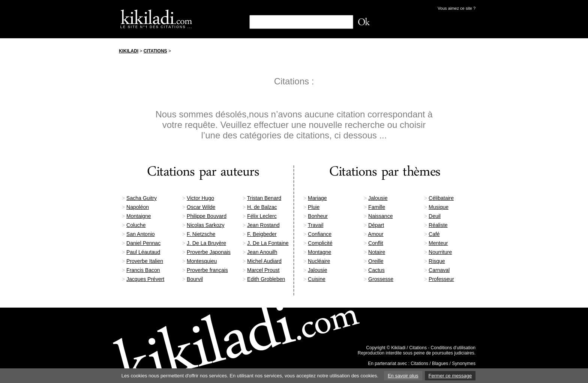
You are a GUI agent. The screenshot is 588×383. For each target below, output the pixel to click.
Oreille (376, 261)
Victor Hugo (200, 198)
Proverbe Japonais (209, 252)
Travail (316, 225)
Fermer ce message (450, 376)
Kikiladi (129, 51)
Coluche (136, 225)
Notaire (377, 252)
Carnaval (439, 270)
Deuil (435, 216)
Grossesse (381, 279)
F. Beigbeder (262, 234)
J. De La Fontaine (268, 243)
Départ (376, 225)
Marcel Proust (263, 270)
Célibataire (441, 198)
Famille (377, 207)
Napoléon (138, 207)
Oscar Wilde (201, 207)
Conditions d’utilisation (453, 348)
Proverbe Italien (145, 261)
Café (434, 234)
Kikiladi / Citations (409, 348)
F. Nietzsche (201, 234)
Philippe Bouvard (207, 216)
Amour (376, 234)
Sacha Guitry (142, 198)
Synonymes (464, 363)
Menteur (438, 243)
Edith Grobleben (266, 279)
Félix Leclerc (262, 216)
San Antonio (141, 234)
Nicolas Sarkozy (205, 225)
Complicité (320, 243)
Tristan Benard (264, 198)
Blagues (440, 363)
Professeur (441, 279)
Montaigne (139, 216)
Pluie (314, 207)
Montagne (319, 252)
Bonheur (318, 216)
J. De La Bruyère (206, 243)
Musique (439, 207)
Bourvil (195, 279)
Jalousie (378, 198)
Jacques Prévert (145, 279)
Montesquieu (202, 261)
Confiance (320, 234)
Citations (155, 51)
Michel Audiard (264, 261)
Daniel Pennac (143, 243)
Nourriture (440, 252)
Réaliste (438, 225)
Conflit (376, 243)
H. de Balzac (262, 207)
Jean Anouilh (262, 252)
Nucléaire (319, 261)
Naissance (380, 216)
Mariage (317, 198)
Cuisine (317, 279)
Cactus (376, 270)
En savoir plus (403, 376)
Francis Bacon (143, 270)
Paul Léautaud (143, 252)
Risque (437, 261)
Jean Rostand (263, 225)
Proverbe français (207, 270)
